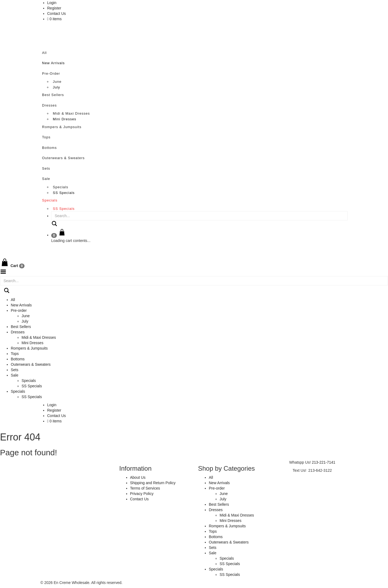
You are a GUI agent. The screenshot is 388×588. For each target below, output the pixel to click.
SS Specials (64, 193)
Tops (46, 137)
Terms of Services (145, 488)
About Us (138, 477)
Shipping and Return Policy (153, 483)
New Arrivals (53, 63)
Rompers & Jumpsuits (62, 127)
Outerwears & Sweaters (63, 158)
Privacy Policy (142, 494)
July (56, 87)
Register (54, 8)
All (44, 53)
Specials (60, 187)
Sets (46, 168)
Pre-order (51, 73)
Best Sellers (53, 95)
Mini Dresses (65, 119)
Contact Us (56, 13)
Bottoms (49, 148)
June (57, 82)
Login (52, 3)
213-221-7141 (323, 462)
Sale (46, 179)
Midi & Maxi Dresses (71, 113)
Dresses (49, 105)
